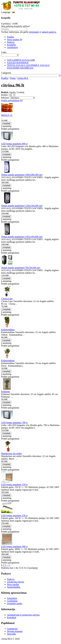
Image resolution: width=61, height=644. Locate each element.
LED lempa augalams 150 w (14, 484)
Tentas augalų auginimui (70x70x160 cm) (21, 268)
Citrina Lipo (7, 299)
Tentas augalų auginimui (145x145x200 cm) (22, 237)
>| (9, 565)
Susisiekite (12, 598)
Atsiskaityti (12, 47)
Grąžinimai (12, 601)
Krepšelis (11, 45)
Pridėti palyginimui (10, 129)
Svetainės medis (15, 603)
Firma (13, 78)
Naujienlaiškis (14, 587)
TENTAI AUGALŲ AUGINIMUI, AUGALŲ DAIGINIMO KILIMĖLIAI (28, 67)
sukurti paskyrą (49, 32)
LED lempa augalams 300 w (14, 546)
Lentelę (21, 92)
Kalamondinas (8, 330)
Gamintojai (12, 629)
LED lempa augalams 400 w (14, 144)
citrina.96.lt (23, 78)
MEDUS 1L (7, 115)
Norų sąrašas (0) (15, 39)
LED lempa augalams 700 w (14, 423)
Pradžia (11, 37)
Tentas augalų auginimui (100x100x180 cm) (22, 175)
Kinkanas (6, 392)
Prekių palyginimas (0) (12, 100)
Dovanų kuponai (15, 631)
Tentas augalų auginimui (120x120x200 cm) (22, 206)
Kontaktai (12, 617)
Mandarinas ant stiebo (11, 454)
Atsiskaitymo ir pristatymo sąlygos (23, 615)
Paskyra (11, 42)
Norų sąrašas (13, 584)
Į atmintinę (6, 126)
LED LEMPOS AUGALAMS (21, 60)
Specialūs (11, 634)
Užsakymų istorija (16, 582)
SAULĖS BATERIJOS (18, 63)
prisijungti (34, 32)
